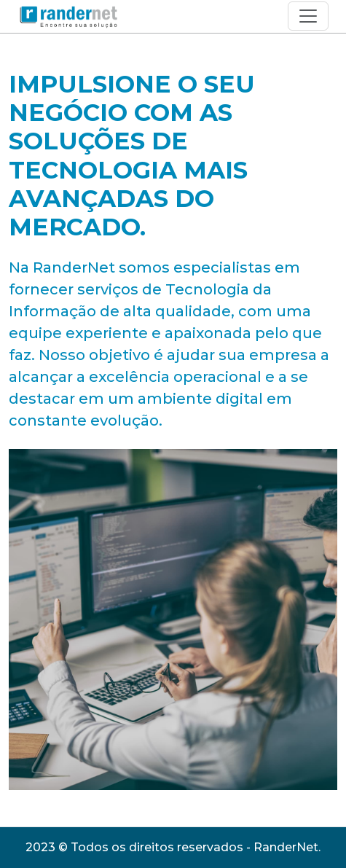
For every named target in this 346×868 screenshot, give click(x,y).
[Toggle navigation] (308, 16)
